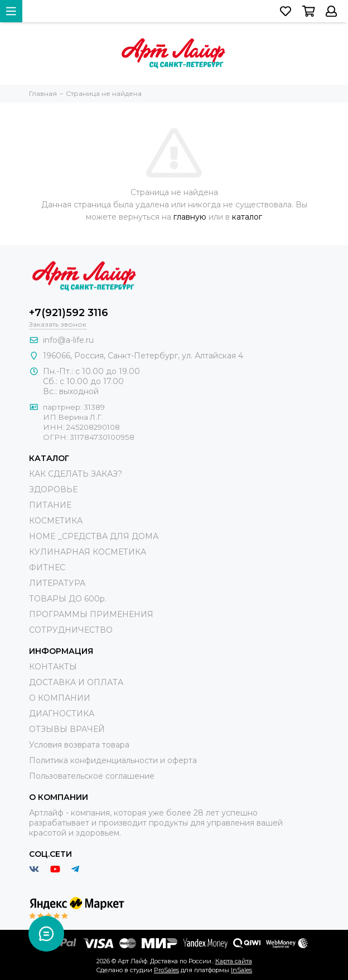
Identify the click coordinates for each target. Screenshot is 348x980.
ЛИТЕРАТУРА (57, 583)
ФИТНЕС (47, 567)
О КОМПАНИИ (60, 698)
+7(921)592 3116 (69, 313)
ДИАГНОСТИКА (62, 714)
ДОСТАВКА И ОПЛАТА (76, 682)
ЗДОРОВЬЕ (53, 489)
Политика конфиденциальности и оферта (113, 760)
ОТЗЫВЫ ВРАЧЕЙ (67, 729)
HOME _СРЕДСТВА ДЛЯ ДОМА (94, 536)
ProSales (166, 970)
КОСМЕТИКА (56, 521)
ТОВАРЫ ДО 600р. (68, 599)
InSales (241, 970)
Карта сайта (234, 961)
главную (190, 217)
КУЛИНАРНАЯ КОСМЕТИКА (88, 552)
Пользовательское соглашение (92, 776)
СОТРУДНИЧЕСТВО (71, 630)
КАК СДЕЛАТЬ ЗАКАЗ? (76, 474)
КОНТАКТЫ (53, 667)
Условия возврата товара (79, 745)
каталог (247, 217)
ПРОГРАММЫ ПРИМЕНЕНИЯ (91, 614)
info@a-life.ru (68, 340)
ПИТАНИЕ (50, 505)
